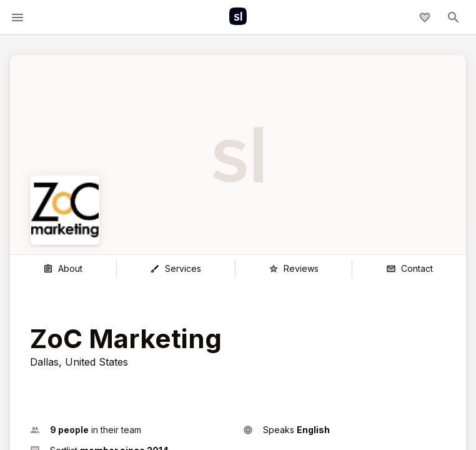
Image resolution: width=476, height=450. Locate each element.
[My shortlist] (425, 17)
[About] (63, 269)
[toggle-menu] (17, 17)
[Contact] (409, 269)
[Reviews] (294, 269)
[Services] (176, 269)
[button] (131, 430)
